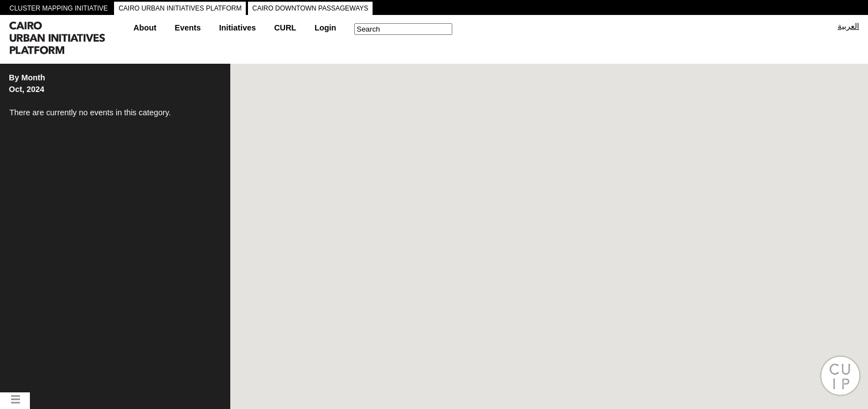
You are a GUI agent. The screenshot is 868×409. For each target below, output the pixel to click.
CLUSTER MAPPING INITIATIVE (59, 8)
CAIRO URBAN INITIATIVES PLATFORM (180, 8)
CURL (285, 28)
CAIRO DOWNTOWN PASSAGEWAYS (311, 8)
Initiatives (237, 28)
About (145, 28)
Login (325, 28)
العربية (848, 26)
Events (188, 28)
